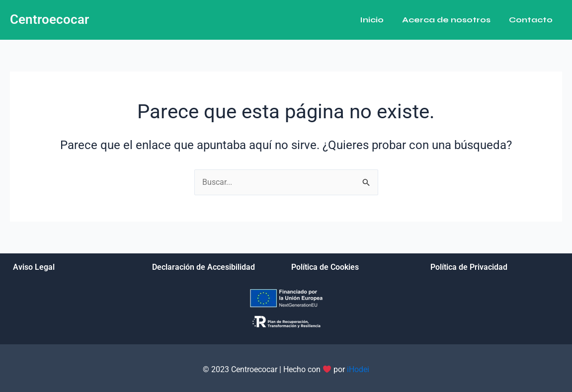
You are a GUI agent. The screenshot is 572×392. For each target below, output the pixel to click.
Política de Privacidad (469, 267)
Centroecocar (49, 19)
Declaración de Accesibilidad (204, 267)
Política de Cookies (325, 267)
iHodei (358, 370)
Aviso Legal (34, 267)
